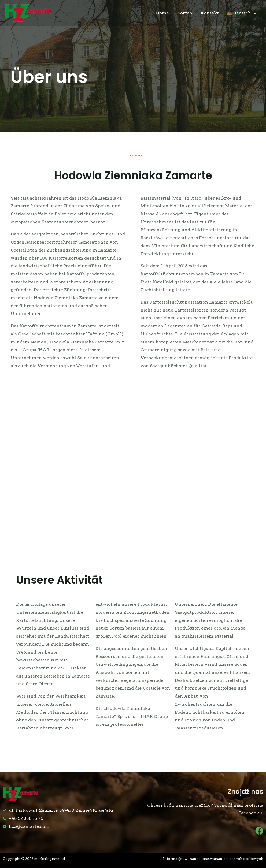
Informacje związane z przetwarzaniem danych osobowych (212, 859)
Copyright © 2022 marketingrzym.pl (35, 859)
